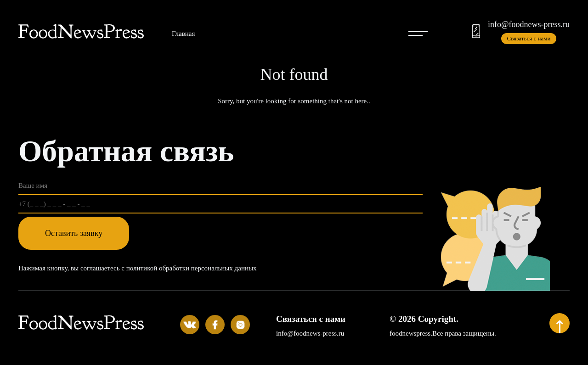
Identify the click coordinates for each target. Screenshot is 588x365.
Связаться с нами (529, 38)
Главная (183, 34)
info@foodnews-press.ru (529, 24)
